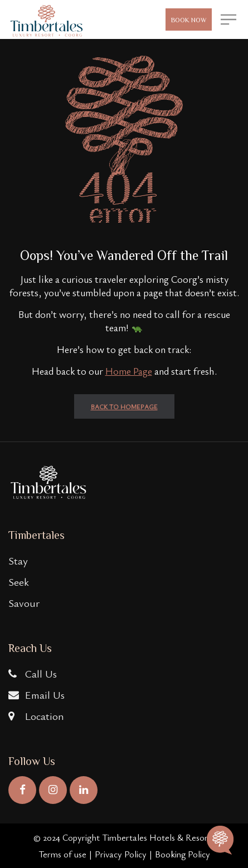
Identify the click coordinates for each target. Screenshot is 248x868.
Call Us (33, 673)
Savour (24, 603)
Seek (19, 582)
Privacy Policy (121, 854)
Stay (18, 560)
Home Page (129, 371)
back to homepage (124, 406)
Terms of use (62, 854)
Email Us (37, 695)
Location (36, 716)
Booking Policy (183, 854)
